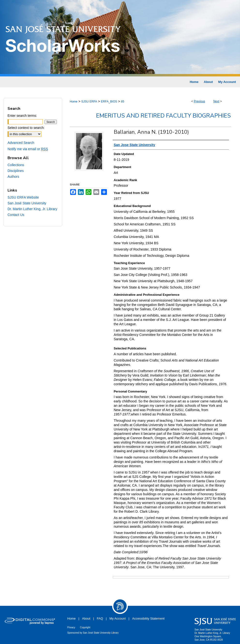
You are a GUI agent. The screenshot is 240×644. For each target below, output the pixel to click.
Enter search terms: (22, 116)
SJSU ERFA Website (23, 197)
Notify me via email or (28, 149)
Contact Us (16, 215)
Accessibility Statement (148, 618)
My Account (118, 618)
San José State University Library (101, 633)
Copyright (85, 627)
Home (74, 102)
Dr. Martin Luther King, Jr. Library (32, 209)
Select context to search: (26, 128)
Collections (16, 165)
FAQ (100, 618)
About (86, 618)
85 (123, 102)
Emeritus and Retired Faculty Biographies (163, 116)
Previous (199, 101)
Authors (13, 177)
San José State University (27, 203)
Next (216, 101)
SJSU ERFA (89, 102)
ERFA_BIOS (109, 102)
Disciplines (16, 171)
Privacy (71, 627)
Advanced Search (21, 143)
